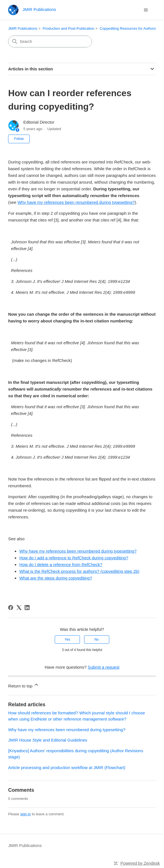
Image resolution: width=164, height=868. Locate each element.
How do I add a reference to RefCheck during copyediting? (74, 558)
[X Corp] (19, 608)
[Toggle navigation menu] (146, 10)
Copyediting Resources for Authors (128, 28)
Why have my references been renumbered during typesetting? (76, 202)
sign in (26, 814)
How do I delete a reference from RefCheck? (61, 565)
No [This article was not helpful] (97, 640)
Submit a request (104, 667)
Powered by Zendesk (140, 863)
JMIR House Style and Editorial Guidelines (48, 740)
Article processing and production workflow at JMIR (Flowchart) (67, 767)
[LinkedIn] (27, 608)
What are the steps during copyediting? (56, 578)
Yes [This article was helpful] (68, 640)
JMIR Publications (23, 28)
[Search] (50, 41)
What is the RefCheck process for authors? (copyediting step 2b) (79, 571)
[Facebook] (11, 608)
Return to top (24, 685)
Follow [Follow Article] (19, 139)
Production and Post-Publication (69, 28)
